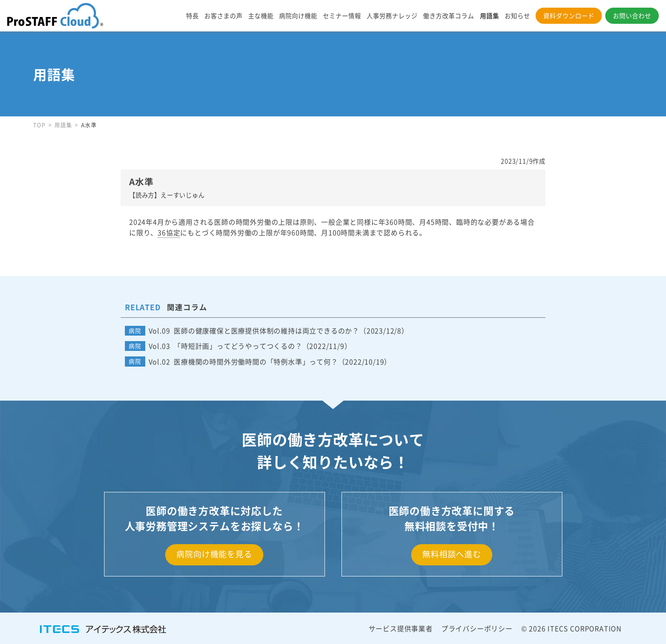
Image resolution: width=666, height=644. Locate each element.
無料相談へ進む (452, 554)
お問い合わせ (632, 16)
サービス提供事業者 (401, 628)
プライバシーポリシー (477, 628)
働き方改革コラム (449, 16)
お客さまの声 (223, 16)
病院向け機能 (298, 16)
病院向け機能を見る (214, 554)
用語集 (490, 16)
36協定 (169, 232)
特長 (192, 16)
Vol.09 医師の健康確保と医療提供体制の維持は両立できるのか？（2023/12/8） (279, 330)
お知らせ (517, 16)
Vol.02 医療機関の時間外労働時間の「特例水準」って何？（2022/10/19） (270, 362)
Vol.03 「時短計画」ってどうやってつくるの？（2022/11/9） (250, 346)
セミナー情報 (342, 16)
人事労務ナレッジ (392, 16)
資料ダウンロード (569, 16)
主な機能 (261, 16)
